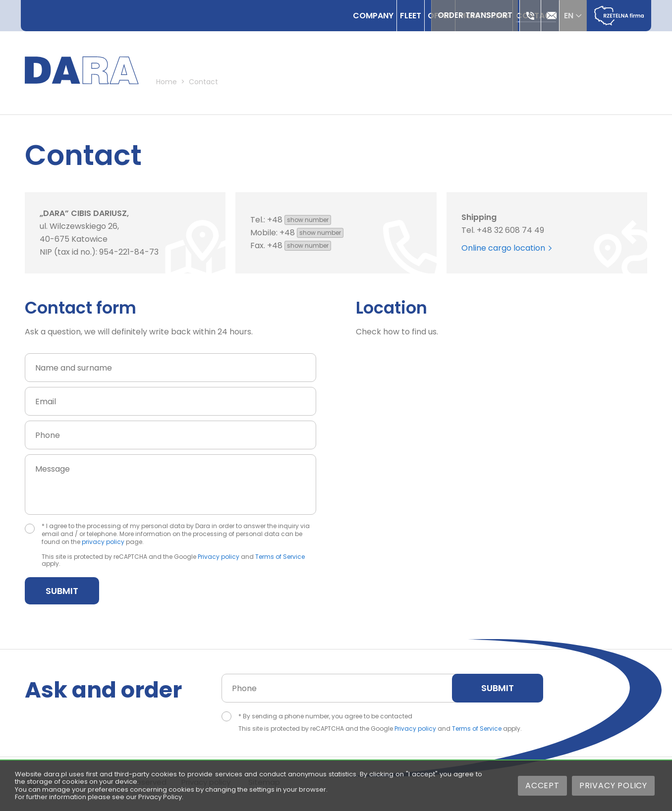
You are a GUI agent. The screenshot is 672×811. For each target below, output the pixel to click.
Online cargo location (506, 251)
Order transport (466, 16)
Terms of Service (280, 560)
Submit (62, 594)
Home (183, 88)
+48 (299, 223)
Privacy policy (219, 560)
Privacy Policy (613, 785)
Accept (542, 785)
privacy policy (103, 545)
